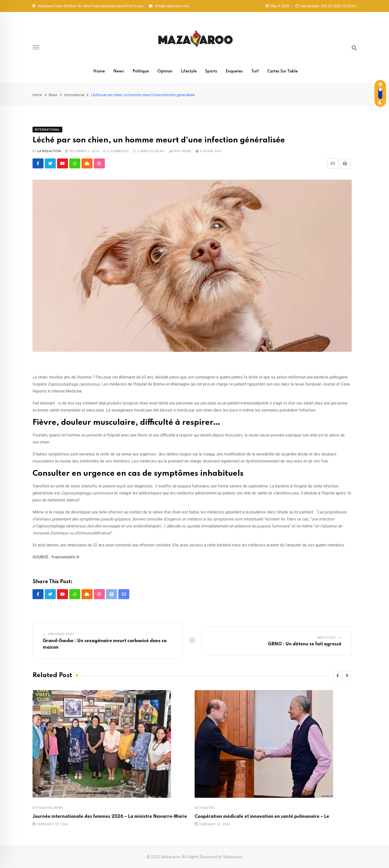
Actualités (43, 808)
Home (99, 71)
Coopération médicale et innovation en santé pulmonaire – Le (262, 817)
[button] (338, 676)
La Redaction (49, 151)
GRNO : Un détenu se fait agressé (305, 644)
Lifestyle (189, 71)
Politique (141, 71)
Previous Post (61, 634)
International (74, 95)
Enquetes (234, 71)
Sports (211, 71)
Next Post (326, 638)
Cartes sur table (282, 71)
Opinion (165, 71)
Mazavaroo (233, 857)
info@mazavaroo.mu (172, 6)
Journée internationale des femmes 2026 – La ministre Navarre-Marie (110, 817)
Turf (255, 71)
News (119, 71)
